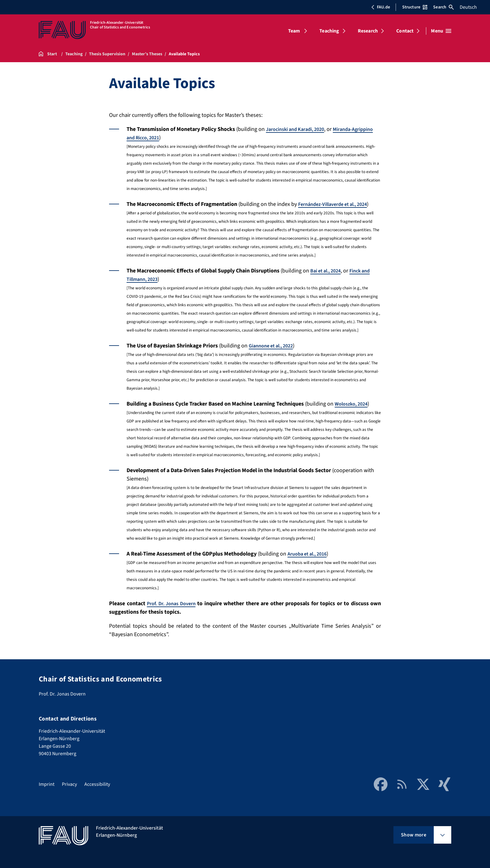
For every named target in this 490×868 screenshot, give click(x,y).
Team (294, 31)
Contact (405, 31)
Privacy (69, 784)
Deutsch (468, 7)
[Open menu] (441, 31)
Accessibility (97, 784)
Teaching (329, 31)
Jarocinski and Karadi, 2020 (299, 129)
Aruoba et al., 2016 (310, 554)
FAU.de (381, 7)
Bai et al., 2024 (328, 271)
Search (443, 7)
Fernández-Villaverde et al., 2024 (338, 204)
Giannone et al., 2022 (274, 346)
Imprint (47, 784)
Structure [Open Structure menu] (415, 7)
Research (368, 31)
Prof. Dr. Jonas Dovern (173, 604)
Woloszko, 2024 (353, 404)
